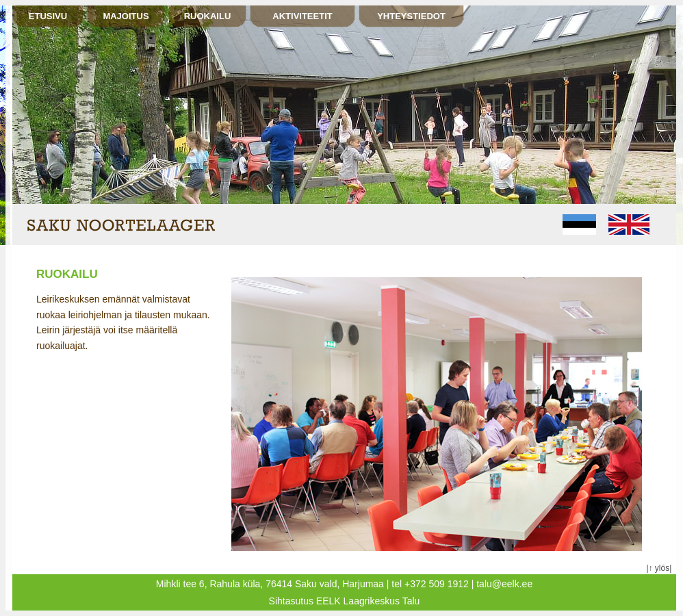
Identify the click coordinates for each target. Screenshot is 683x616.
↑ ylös (659, 568)
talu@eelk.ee (504, 584)
